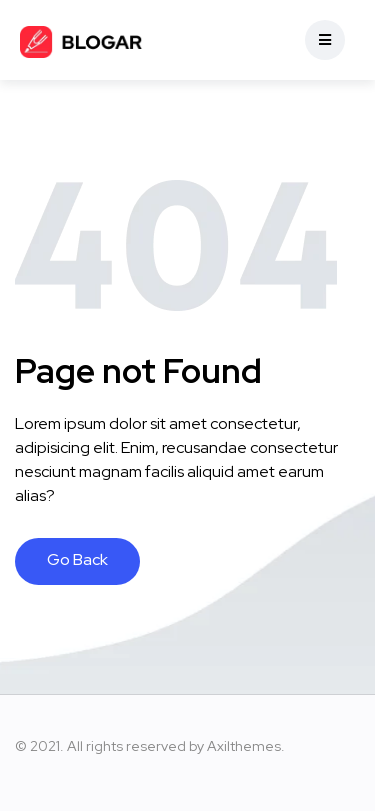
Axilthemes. (246, 746)
